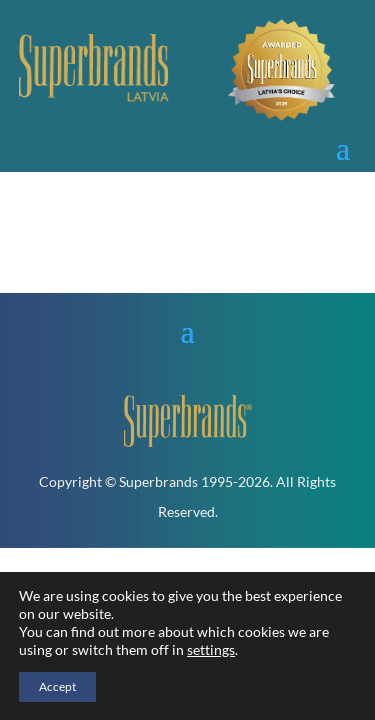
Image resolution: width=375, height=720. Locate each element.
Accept (57, 686)
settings (211, 649)
